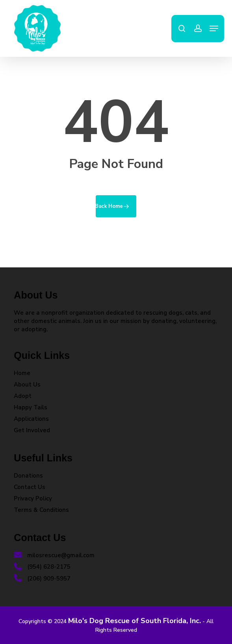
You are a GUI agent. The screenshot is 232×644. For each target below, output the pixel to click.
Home (22, 373)
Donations (28, 476)
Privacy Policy (33, 498)
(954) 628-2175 (42, 567)
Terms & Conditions (41, 510)
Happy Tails (31, 407)
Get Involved (32, 430)
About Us (27, 385)
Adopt (23, 396)
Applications (31, 419)
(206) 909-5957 (42, 579)
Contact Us (30, 487)
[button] (214, 28)
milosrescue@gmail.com (54, 555)
